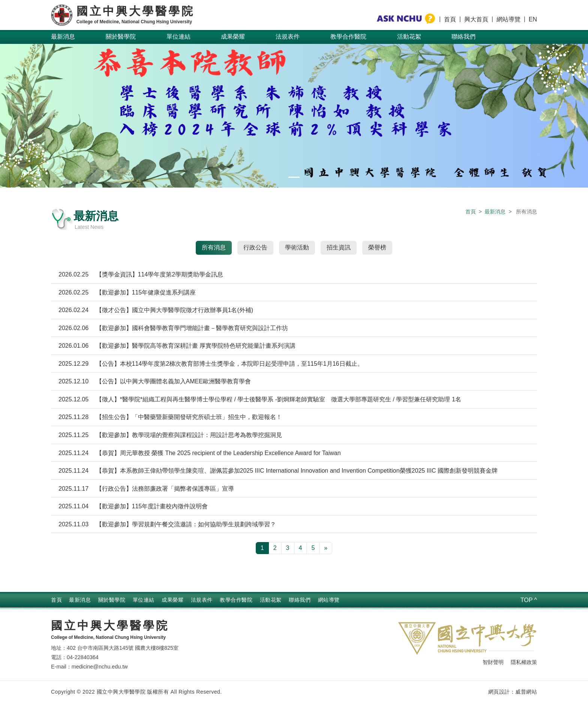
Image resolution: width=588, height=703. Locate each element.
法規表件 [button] (288, 37)
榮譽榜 (377, 247)
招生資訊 (339, 247)
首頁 (450, 19)
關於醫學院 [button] (121, 37)
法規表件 (202, 600)
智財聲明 (493, 662)
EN (533, 19)
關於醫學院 (112, 600)
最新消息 (63, 37)
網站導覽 (508, 19)
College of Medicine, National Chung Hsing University (108, 637)
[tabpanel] (294, 410)
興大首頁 (476, 19)
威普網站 (526, 692)
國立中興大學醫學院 (110, 626)
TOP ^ (529, 600)
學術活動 (297, 247)
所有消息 (214, 247)
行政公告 (255, 247)
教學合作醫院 (348, 37)
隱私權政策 (524, 662)
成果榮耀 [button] (233, 37)
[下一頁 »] (326, 548)
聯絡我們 (463, 37)
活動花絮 (409, 37)
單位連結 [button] (178, 37)
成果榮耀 (172, 600)
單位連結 (144, 600)
